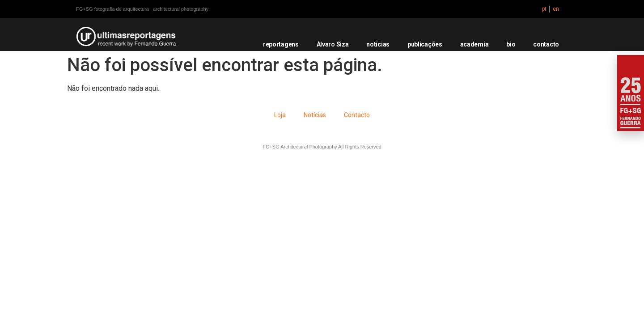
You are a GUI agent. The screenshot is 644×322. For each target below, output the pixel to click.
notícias (378, 44)
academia (475, 44)
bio (511, 44)
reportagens (281, 44)
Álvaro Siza (333, 44)
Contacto (357, 115)
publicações (425, 44)
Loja (280, 115)
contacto (546, 44)
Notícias (315, 115)
